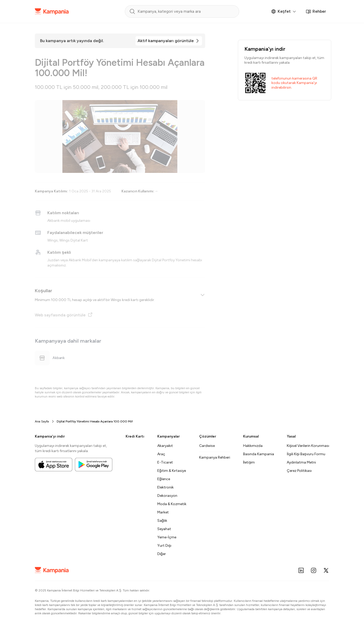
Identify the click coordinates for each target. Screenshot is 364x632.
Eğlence (164, 479)
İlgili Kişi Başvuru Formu (306, 454)
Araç (161, 454)
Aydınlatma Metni (301, 462)
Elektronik (165, 487)
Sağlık (162, 521)
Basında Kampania (259, 454)
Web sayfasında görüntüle (64, 315)
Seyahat (164, 529)
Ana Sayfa (42, 421)
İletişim (249, 462)
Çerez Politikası (299, 471)
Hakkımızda (253, 446)
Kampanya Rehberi (215, 457)
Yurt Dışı (164, 546)
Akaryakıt (165, 446)
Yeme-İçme (167, 537)
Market (163, 512)
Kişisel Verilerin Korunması (308, 446)
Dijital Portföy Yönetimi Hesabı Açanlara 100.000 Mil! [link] (95, 421)
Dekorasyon (167, 496)
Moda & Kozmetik (172, 504)
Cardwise (207, 446)
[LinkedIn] (301, 570)
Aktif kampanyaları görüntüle (166, 41)
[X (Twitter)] (326, 570)
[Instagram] (314, 570)
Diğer (162, 554)
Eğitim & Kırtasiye (172, 471)
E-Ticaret (165, 462)
